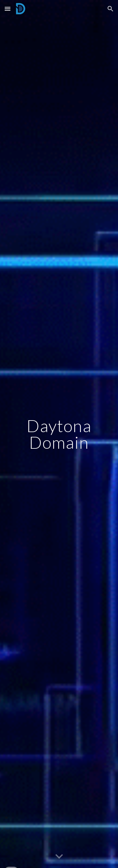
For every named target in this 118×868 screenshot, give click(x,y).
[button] (8, 9)
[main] (59, 434)
